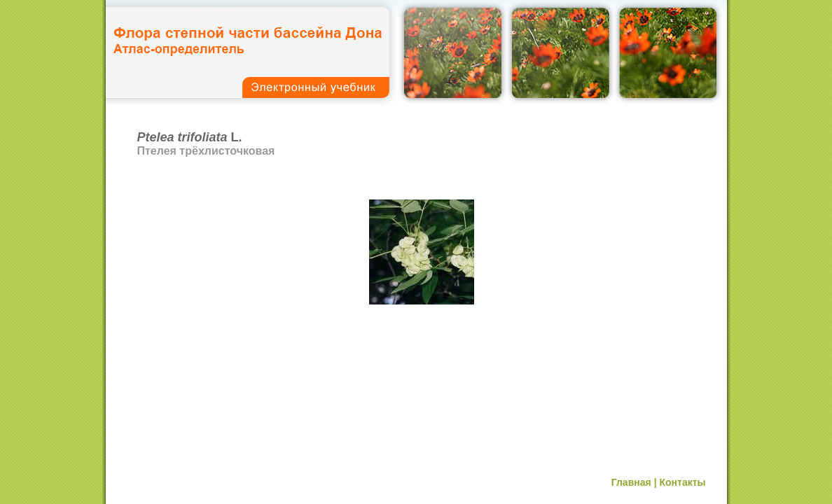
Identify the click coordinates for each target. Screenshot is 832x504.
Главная (631, 482)
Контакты (682, 482)
